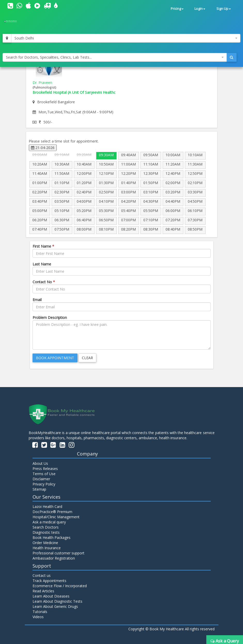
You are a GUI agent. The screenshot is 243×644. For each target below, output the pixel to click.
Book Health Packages (52, 537)
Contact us (42, 575)
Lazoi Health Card (47, 506)
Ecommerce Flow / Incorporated (60, 586)
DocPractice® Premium (52, 512)
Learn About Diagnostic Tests (57, 601)
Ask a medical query (49, 522)
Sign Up (224, 9)
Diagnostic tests (46, 532)
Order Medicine (45, 543)
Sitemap (39, 489)
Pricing (177, 9)
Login (200, 9)
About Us (40, 463)
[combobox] (126, 38)
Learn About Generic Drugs (55, 606)
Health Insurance (47, 548)
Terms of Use (44, 474)
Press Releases (45, 469)
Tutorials (40, 612)
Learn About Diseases (51, 596)
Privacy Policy (44, 484)
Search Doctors (46, 527)
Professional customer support (58, 553)
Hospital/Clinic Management (56, 517)
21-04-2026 (43, 148)
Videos (38, 617)
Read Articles (43, 591)
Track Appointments (49, 581)
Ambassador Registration (54, 558)
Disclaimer (41, 479)
